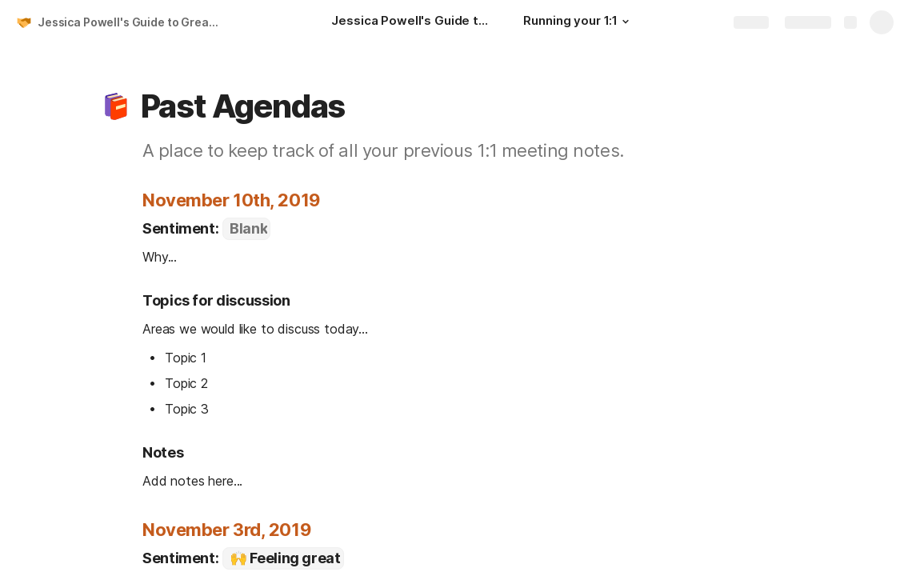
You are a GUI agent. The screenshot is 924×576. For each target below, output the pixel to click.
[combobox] (246, 229)
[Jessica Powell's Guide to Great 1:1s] (411, 22)
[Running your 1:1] (578, 22)
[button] (626, 22)
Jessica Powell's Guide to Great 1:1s (131, 22)
